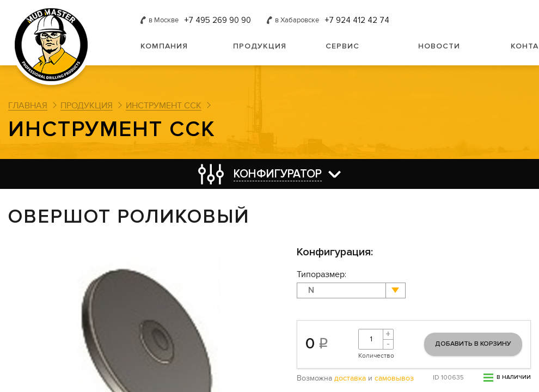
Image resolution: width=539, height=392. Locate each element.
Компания (164, 46)
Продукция (260, 46)
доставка (350, 378)
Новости (439, 46)
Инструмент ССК (164, 106)
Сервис (342, 46)
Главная (28, 106)
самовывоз (394, 378)
